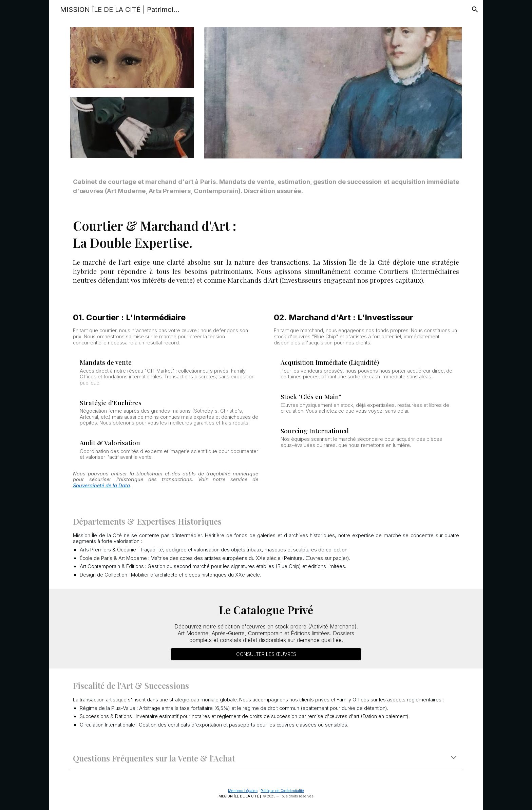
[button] (475, 10)
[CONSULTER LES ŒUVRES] (266, 654)
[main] (266, 187)
